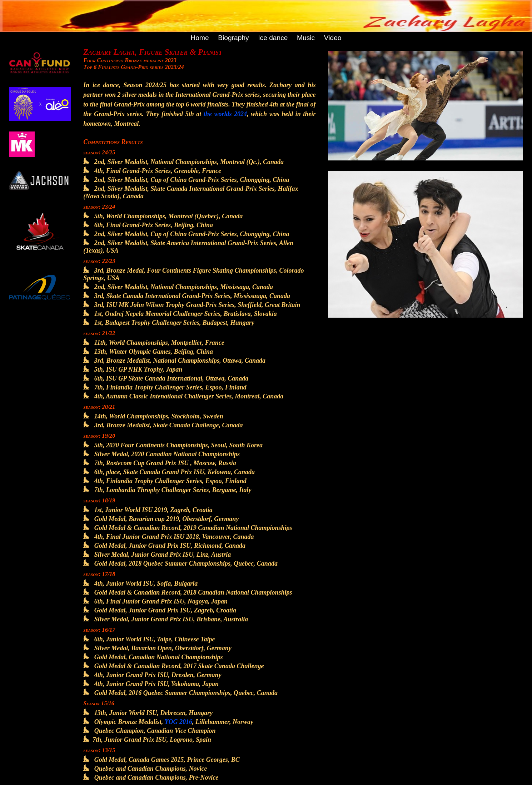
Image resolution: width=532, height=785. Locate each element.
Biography (233, 38)
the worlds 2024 (225, 114)
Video (333, 38)
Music (306, 38)
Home (200, 38)
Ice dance (273, 38)
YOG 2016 (179, 722)
